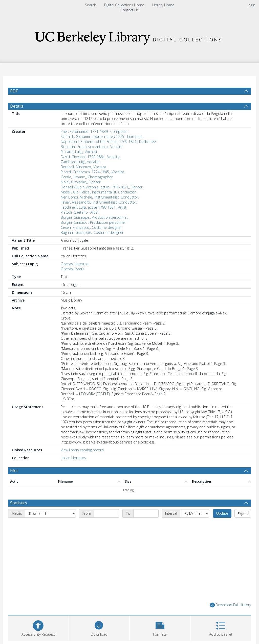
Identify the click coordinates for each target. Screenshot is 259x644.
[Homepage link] (129, 36)
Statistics (19, 503)
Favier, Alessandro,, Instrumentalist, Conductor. (99, 202)
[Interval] (195, 513)
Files (14, 470)
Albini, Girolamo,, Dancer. (81, 182)
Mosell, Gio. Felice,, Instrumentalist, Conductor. (99, 192)
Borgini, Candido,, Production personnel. (93, 222)
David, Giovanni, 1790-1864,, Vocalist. (91, 157)
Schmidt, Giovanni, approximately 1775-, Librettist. (102, 137)
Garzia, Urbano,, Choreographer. (87, 177)
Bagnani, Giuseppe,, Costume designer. (92, 232)
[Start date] (107, 513)
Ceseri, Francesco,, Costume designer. (92, 227)
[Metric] (50, 513)
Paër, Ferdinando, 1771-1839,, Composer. (95, 131)
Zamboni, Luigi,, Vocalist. (81, 162)
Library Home (163, 5)
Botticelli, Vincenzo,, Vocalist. (84, 167)
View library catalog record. (83, 450)
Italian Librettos (73, 458)
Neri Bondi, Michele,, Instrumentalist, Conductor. (100, 197)
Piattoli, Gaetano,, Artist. (80, 212)
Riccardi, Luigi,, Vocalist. (79, 152)
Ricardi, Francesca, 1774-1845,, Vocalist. (93, 172)
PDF (14, 91)
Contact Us (129, 10)
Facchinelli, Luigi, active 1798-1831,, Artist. (94, 207)
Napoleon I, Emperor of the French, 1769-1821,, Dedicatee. (109, 142)
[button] (160, 627)
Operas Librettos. (75, 264)
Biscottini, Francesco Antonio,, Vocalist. (92, 147)
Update (222, 513)
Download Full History (230, 605)
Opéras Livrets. (73, 269)
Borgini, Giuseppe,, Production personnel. (94, 217)
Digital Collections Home (124, 5)
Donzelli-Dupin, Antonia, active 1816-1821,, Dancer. (102, 187)
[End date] (146, 513)
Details (17, 106)
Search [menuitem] (91, 5)
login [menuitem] (251, 5)
